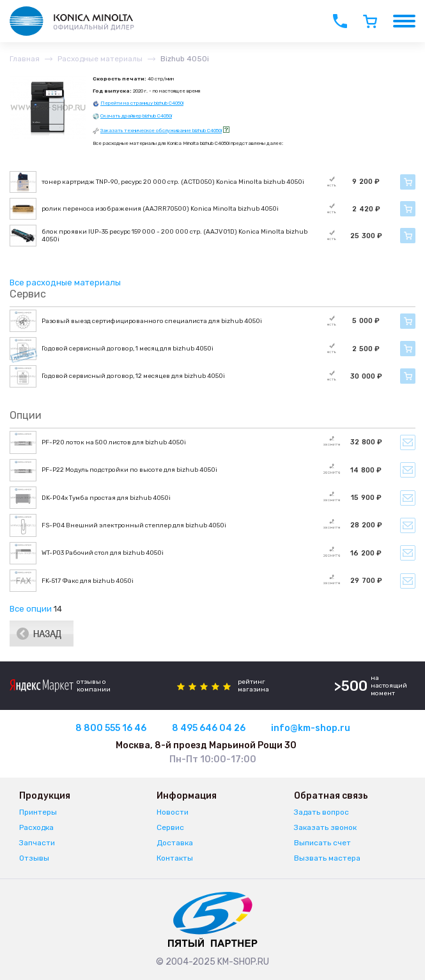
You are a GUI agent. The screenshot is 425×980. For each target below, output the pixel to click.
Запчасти (37, 843)
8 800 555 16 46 (111, 728)
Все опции (31, 609)
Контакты (175, 858)
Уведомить (408, 442)
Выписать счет (322, 843)
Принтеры (38, 812)
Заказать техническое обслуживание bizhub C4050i (161, 131)
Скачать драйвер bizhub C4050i (136, 116)
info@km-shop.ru (311, 728)
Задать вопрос (321, 812)
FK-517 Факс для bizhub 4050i (88, 581)
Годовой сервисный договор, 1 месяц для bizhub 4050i (127, 349)
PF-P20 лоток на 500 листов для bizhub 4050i (114, 442)
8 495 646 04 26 (209, 728)
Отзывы (34, 858)
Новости (173, 812)
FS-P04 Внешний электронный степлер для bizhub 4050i (134, 525)
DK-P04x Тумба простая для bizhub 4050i (106, 498)
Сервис (170, 827)
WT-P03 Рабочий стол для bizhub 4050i (103, 553)
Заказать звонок (325, 827)
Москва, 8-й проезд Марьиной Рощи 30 (206, 745)
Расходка (36, 827)
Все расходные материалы (65, 283)
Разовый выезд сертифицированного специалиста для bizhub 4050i (152, 321)
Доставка (175, 843)
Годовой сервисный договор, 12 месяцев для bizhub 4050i (133, 376)
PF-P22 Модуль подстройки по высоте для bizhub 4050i (129, 470)
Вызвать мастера (327, 858)
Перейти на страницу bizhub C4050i (142, 103)
